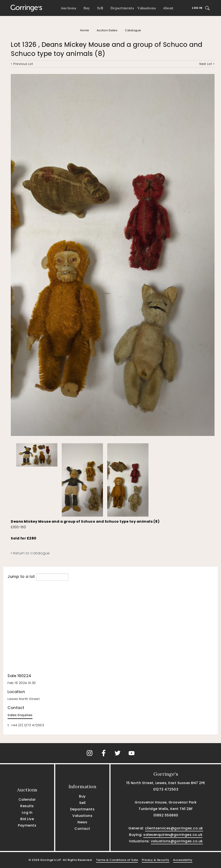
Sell (100, 8)
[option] (37, 454)
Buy (87, 8)
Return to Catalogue (30, 553)
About (168, 8)
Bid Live (27, 819)
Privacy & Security (156, 860)
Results (27, 806)
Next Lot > (207, 64)
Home (85, 30)
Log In (197, 8)
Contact (82, 829)
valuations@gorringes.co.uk (177, 841)
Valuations (147, 8)
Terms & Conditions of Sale (117, 860)
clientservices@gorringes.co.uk (174, 828)
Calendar (27, 800)
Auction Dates (107, 30)
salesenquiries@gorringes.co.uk (173, 835)
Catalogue (133, 30)
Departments (122, 8)
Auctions (69, 8)
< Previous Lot (22, 64)
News (82, 822)
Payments (27, 825)
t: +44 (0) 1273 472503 (26, 725)
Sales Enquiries (20, 715)
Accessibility (183, 860)
